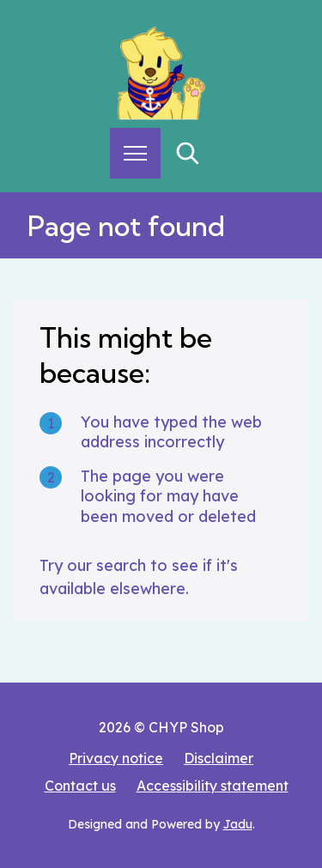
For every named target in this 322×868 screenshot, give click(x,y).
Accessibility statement (213, 786)
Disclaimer (219, 758)
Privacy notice (116, 758)
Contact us (80, 786)
